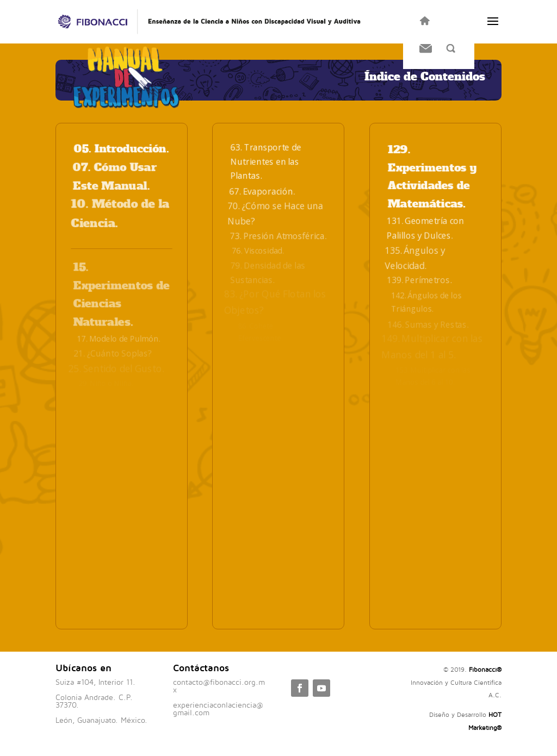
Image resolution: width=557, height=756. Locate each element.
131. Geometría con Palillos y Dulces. (426, 228)
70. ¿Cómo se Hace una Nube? (276, 213)
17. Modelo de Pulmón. (118, 339)
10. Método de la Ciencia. (120, 214)
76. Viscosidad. (258, 251)
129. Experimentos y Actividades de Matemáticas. (432, 177)
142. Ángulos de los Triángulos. (429, 302)
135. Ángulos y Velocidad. (415, 258)
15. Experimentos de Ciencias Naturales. (121, 295)
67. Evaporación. (262, 191)
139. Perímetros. (419, 280)
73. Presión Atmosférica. (278, 236)
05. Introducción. (121, 149)
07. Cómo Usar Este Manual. (115, 177)
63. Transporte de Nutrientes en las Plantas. (266, 161)
